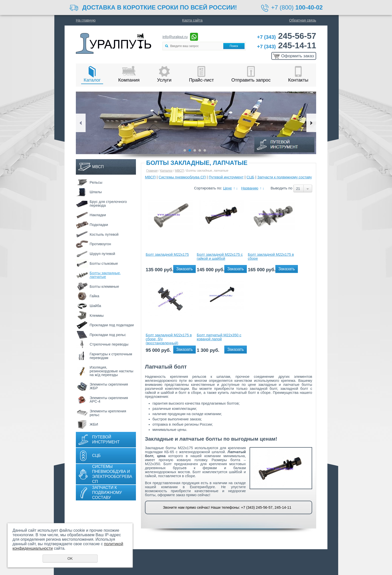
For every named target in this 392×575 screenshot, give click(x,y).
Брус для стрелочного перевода (108, 204)
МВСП (98, 167)
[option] (196, 123)
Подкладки (99, 225)
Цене (227, 188)
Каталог (92, 80)
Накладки (98, 215)
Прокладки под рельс (108, 335)
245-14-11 (287, 45)
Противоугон (100, 244)
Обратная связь (303, 20)
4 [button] (200, 150)
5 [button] (205, 150)
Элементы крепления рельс (108, 413)
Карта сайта (192, 20)
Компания (129, 80)
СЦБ (96, 456)
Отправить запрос (251, 80)
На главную (86, 20)
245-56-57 (287, 36)
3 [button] (195, 150)
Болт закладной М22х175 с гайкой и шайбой (220, 256)
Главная (152, 171)
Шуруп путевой (102, 254)
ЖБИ (94, 424)
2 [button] (190, 150)
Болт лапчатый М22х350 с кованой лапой (219, 337)
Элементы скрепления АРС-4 (109, 400)
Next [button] (311, 123)
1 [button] (185, 150)
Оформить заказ (298, 56)
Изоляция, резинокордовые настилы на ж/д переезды (111, 371)
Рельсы (96, 182)
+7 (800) (297, 7)
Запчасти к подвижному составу (107, 493)
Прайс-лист (201, 80)
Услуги (164, 80)
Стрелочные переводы (109, 344)
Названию (250, 188)
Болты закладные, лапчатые (105, 275)
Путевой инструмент (106, 440)
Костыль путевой (104, 234)
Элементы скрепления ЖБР (109, 386)
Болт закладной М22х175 (167, 254)
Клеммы (97, 316)
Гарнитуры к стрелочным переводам (111, 356)
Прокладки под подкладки (112, 325)
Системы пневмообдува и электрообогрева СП (112, 474)
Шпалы (96, 192)
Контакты (298, 80)
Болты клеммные (104, 286)
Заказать (184, 269)
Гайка (94, 296)
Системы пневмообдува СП (182, 177)
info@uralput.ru (175, 37)
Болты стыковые (104, 263)
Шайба (95, 306)
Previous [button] (81, 123)
